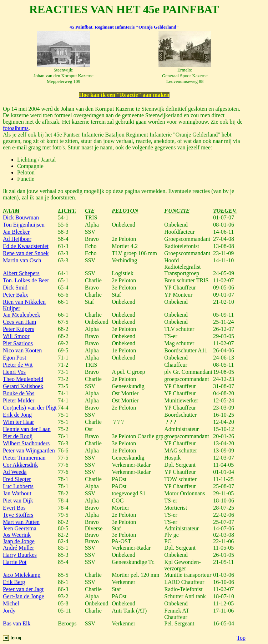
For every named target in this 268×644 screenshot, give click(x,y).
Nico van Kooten (22, 350)
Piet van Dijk (18, 501)
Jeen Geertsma (20, 528)
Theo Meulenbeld (23, 379)
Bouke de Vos (19, 393)
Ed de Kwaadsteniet (26, 246)
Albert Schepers (21, 273)
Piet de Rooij (18, 436)
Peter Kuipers (19, 329)
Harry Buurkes (20, 555)
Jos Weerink (17, 535)
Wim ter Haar (18, 422)
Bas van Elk (17, 623)
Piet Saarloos (18, 343)
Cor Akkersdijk (20, 465)
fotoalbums (16, 128)
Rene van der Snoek (26, 253)
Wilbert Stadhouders (26, 443)
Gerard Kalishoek (23, 386)
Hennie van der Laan (27, 429)
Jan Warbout (17, 493)
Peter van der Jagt (23, 589)
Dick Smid (15, 288)
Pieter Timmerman (24, 458)
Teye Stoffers (18, 515)
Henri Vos (14, 372)
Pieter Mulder (19, 400)
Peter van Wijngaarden (29, 450)
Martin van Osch (22, 260)
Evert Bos (14, 508)
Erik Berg (14, 582)
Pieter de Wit (18, 365)
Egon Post (14, 358)
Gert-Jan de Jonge (24, 596)
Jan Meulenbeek (21, 315)
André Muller (19, 548)
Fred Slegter (17, 479)
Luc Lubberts (18, 486)
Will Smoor (16, 336)
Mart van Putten (21, 522)
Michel (11, 603)
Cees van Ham (19, 322)
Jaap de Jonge (19, 541)
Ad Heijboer (17, 239)
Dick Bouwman (21, 217)
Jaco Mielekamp (22, 575)
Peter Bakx (16, 295)
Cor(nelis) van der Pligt (30, 408)
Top (241, 638)
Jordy (9, 611)
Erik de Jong (17, 415)
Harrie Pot (15, 562)
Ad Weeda (15, 472)
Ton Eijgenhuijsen (24, 225)
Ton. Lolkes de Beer (26, 280)
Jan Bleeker (16, 232)
